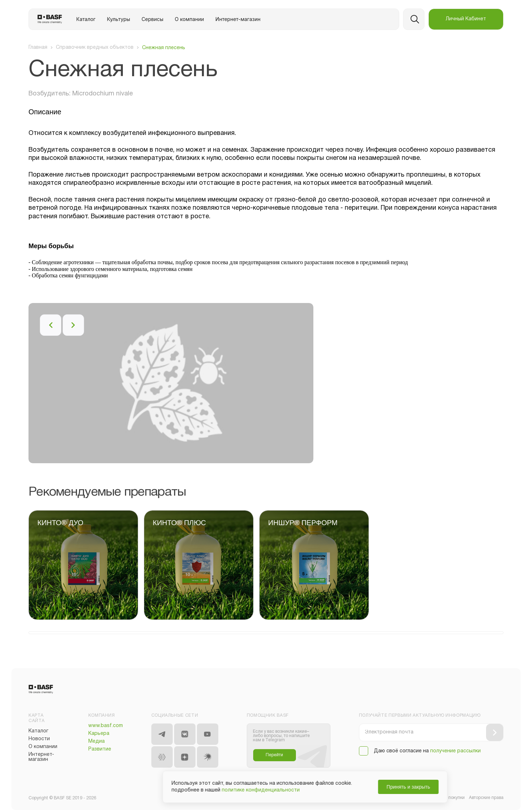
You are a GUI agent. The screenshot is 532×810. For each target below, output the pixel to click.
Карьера (99, 734)
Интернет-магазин (238, 19)
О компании (189, 19)
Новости (39, 739)
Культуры (118, 19)
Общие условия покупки (440, 798)
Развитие (100, 749)
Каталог (86, 19)
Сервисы (152, 19)
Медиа (97, 741)
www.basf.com (106, 726)
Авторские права (486, 798)
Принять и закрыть (369, 787)
